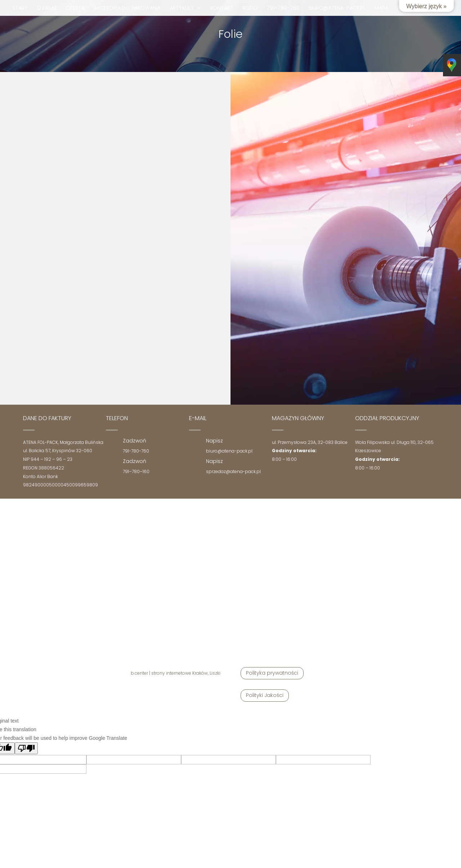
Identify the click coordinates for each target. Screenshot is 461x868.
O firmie (47, 8)
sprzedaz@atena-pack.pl (233, 471)
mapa (381, 8)
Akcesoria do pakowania (127, 8)
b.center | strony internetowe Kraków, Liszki (176, 673)
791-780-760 (283, 8)
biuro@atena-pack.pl (337, 8)
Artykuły (182, 8)
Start (20, 8)
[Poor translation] (26, 748)
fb (400, 8)
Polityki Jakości (265, 695)
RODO (250, 8)
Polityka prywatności (272, 673)
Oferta (75, 8)
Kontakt (222, 8)
